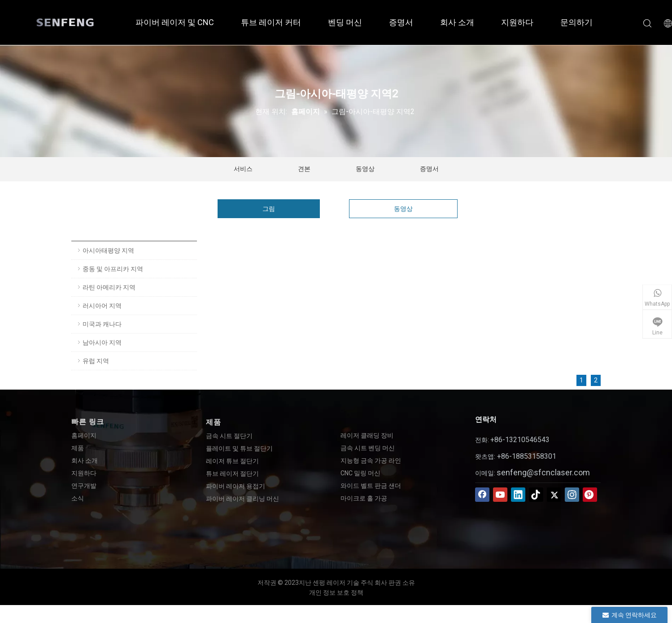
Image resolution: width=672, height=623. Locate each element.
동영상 (365, 169)
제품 (78, 448)
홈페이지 (84, 435)
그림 (269, 209)
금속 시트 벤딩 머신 (368, 448)
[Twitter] (554, 495)
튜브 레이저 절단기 (232, 474)
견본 (304, 169)
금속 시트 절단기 (229, 436)
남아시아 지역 (102, 342)
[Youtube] (500, 495)
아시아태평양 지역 (108, 250)
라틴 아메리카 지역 (109, 287)
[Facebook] (482, 495)
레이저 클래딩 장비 (367, 435)
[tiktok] (536, 495)
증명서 (401, 22)
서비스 (243, 169)
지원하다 (517, 22)
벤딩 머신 (345, 22)
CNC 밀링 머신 (360, 473)
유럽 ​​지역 (96, 361)
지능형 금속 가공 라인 (371, 461)
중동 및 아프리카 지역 (113, 269)
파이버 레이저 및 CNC (175, 22)
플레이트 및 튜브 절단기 (239, 448)
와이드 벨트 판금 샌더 (371, 486)
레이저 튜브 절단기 (232, 461)
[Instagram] (572, 495)
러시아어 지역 (102, 306)
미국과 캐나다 (102, 324)
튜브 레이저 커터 (271, 22)
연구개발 (84, 486)
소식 (78, 498)
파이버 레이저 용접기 (236, 486)
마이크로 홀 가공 (364, 498)
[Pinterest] (590, 495)
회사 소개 (457, 22)
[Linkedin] (518, 495)
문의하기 (576, 22)
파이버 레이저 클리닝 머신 (242, 499)
